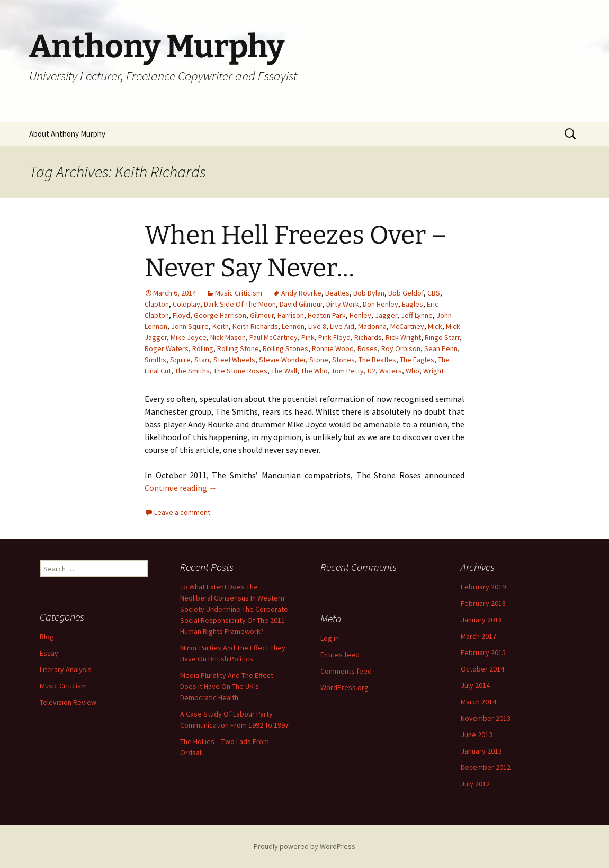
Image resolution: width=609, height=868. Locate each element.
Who (413, 371)
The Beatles (377, 360)
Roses (368, 348)
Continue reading (181, 488)
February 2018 (483, 603)
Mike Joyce (189, 337)
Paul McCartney (274, 337)
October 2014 (482, 669)
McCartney (407, 326)
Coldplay (186, 304)
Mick (435, 326)
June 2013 (477, 735)
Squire (180, 360)
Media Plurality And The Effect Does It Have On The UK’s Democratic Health (227, 686)
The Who (314, 371)
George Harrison (220, 315)
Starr (202, 360)
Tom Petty (348, 371)
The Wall (284, 371)
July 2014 (475, 685)
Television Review (68, 702)
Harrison (291, 315)
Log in (330, 638)
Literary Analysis (66, 669)
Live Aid (342, 326)
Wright (433, 371)
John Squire (190, 326)
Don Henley (380, 304)
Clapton (157, 304)
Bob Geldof (406, 293)
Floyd (181, 315)
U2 (371, 371)
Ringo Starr (442, 337)
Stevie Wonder (282, 360)
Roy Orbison (401, 348)
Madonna (372, 326)
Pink (308, 337)
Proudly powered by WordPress (304, 846)
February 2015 (483, 652)
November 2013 (486, 718)
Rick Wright (403, 337)
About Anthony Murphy (67, 134)
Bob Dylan (369, 293)
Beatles (337, 293)
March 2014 (478, 702)
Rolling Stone (238, 348)
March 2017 (478, 636)
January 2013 (481, 751)
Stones (343, 360)
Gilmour (262, 315)
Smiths (155, 360)
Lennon (293, 326)
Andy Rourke (301, 293)
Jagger (386, 315)
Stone (319, 360)
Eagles (413, 304)
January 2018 (481, 620)
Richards (368, 337)
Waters (391, 371)
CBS (434, 293)
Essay (49, 653)
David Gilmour (301, 304)
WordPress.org (344, 687)
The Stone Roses (240, 371)
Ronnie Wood (333, 348)
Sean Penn (441, 348)
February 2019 (483, 587)
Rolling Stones (285, 348)
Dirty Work (343, 304)
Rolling (203, 348)
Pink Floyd (334, 337)
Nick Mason (228, 337)
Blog (47, 637)
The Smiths (192, 371)
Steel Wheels (234, 360)
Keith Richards (255, 326)
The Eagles (417, 360)
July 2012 (475, 784)
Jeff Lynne (417, 315)
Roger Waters (167, 348)
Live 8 (317, 326)
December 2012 (486, 767)
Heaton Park (327, 315)
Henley (360, 315)
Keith (221, 326)
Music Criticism (239, 293)
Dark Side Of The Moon (240, 304)
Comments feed (346, 671)
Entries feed (340, 655)
